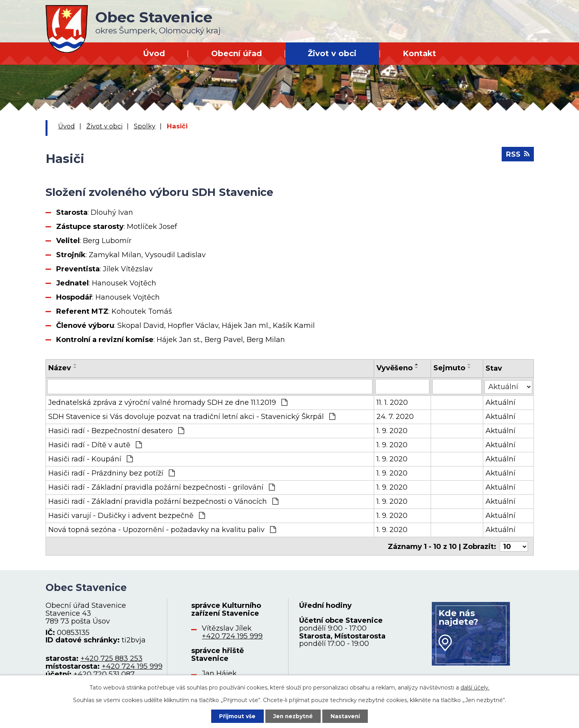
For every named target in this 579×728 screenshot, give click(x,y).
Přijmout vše (236, 716)
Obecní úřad (237, 53)
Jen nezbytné (293, 716)
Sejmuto (450, 368)
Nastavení (347, 716)
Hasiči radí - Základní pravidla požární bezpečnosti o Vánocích (163, 501)
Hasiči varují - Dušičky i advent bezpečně (127, 515)
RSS (518, 155)
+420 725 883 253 (111, 657)
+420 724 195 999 (132, 665)
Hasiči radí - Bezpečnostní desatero (116, 430)
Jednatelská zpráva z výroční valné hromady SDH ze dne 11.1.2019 (168, 402)
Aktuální (500, 402)
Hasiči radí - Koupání (90, 459)
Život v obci (332, 53)
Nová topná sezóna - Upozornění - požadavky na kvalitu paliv (162, 529)
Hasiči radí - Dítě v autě (95, 444)
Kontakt (419, 53)
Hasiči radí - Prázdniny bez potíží (111, 473)
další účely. (475, 687)
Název (60, 368)
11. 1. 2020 (392, 402)
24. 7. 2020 (395, 416)
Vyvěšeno (395, 368)
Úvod (154, 53)
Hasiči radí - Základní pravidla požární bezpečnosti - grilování (162, 487)
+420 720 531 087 (104, 673)
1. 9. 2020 (392, 430)
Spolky (145, 126)
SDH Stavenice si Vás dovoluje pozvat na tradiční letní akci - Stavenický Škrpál (192, 416)
